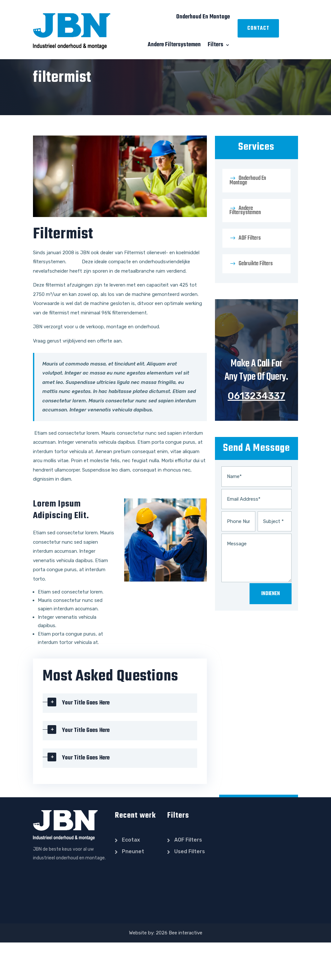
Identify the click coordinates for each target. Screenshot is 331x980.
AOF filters (250, 276)
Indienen (271, 631)
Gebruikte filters (256, 301)
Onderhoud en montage (203, 17)
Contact (258, 28)
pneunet (133, 889)
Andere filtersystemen (174, 45)
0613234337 (256, 433)
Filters (216, 45)
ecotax (131, 877)
